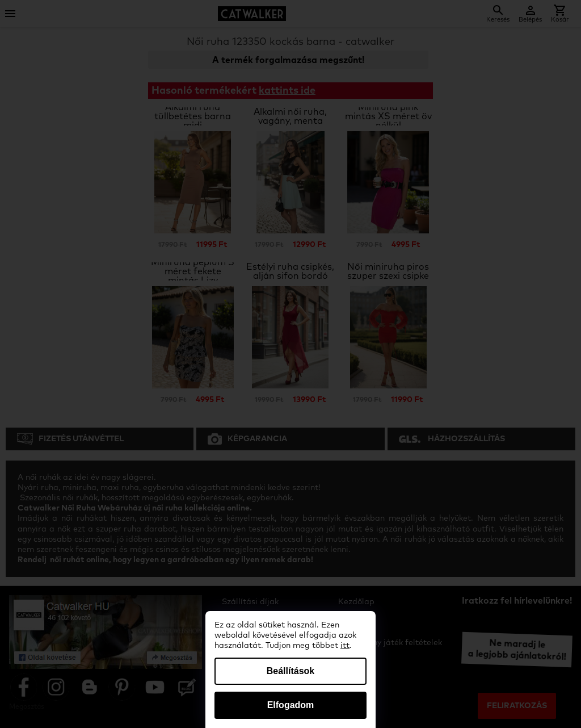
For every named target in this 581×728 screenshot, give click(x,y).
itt (345, 646)
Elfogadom (291, 705)
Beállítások (290, 671)
